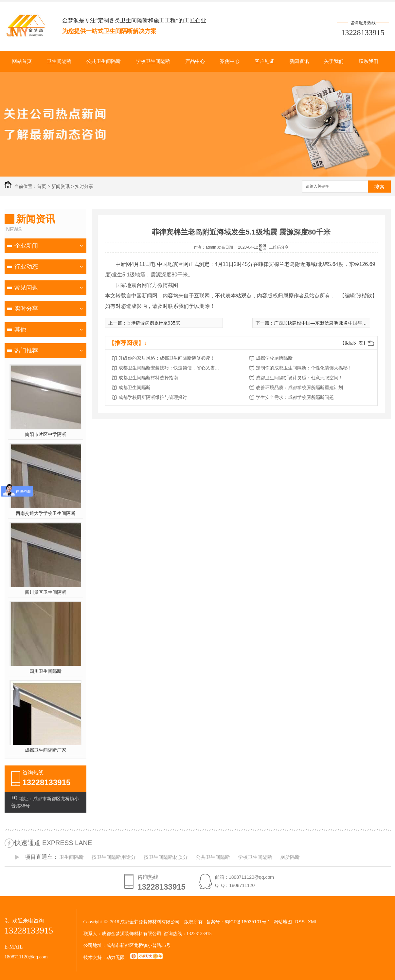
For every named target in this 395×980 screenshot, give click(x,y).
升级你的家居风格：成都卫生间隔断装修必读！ (167, 358)
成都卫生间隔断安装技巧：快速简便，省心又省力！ (171, 368)
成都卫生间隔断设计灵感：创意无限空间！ (299, 378)
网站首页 (22, 61)
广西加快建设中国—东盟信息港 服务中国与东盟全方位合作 (334, 323)
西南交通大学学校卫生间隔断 (45, 513)
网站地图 (283, 922)
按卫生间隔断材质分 (166, 857)
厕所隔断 (290, 857)
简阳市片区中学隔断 (45, 434)
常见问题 (26, 288)
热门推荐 (26, 350)
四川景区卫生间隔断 (45, 592)
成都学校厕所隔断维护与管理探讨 (153, 397)
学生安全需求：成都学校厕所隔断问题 (295, 397)
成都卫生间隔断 (135, 387)
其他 (20, 330)
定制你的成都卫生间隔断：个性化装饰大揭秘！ (304, 368)
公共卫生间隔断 (104, 61)
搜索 (379, 187)
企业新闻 (26, 246)
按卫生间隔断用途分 (114, 857)
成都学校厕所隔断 (274, 358)
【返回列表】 (354, 343)
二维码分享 (279, 247)
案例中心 (230, 61)
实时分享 (84, 186)
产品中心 (195, 61)
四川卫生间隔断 (45, 671)
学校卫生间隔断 (153, 61)
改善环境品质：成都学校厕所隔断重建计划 (299, 387)
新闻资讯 (299, 61)
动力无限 (116, 957)
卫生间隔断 (59, 61)
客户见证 (264, 61)
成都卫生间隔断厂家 (45, 750)
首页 (42, 186)
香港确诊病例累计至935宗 (153, 323)
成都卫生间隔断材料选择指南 (148, 378)
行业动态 (26, 267)
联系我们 (368, 61)
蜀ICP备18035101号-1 (247, 922)
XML (313, 922)
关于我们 (334, 61)
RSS (300, 922)
